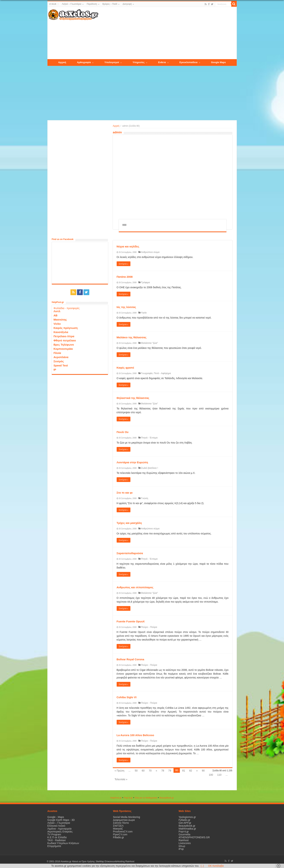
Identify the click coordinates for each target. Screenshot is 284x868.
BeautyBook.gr (187, 826)
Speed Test (61, 365)
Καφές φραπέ (125, 368)
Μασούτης (60, 320)
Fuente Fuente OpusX (131, 621)
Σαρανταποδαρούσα (130, 553)
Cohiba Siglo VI (127, 697)
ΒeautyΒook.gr (167, 798)
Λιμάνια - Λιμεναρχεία (59, 829)
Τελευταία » (121, 779)
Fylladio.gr (184, 820)
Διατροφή (127, 4)
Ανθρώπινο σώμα (150, 252)
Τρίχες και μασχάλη (129, 523)
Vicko (57, 324)
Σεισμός (59, 361)
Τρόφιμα (146, 282)
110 (219, 775)
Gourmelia (184, 834)
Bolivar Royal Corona (130, 659)
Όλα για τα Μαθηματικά (146, 798)
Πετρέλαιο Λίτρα (64, 336)
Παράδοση (92, 4)
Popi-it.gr (128, 798)
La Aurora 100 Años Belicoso (135, 735)
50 (136, 771)
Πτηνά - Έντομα (149, 438)
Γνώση (145, 498)
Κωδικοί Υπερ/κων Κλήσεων (63, 843)
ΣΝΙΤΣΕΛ (118, 826)
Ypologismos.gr (187, 817)
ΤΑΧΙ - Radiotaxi (57, 840)
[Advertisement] (167, 33)
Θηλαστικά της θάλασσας (133, 398)
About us (76, 861)
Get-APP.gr (185, 823)
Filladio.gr (119, 837)
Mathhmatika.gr (187, 829)
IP (55, 370)
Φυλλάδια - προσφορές (67, 308)
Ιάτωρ (182, 846)
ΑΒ (56, 315)
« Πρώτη (120, 771)
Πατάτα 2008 (125, 277)
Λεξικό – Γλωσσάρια (71, 4)
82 (191, 771)
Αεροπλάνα (61, 357)
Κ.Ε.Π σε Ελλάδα (57, 837)
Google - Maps (56, 817)
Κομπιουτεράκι (63, 349)
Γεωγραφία (147, 373)
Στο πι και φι (125, 493)
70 (150, 771)
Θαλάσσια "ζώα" (150, 343)
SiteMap (100, 861)
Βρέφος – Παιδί (110, 4)
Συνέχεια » (124, 264)
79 (170, 771)
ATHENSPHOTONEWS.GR (194, 837)
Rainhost (184, 840)
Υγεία (144, 313)
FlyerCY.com (120, 834)
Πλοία (57, 353)
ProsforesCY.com (123, 832)
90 (203, 771)
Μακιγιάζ (118, 829)
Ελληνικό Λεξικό (56, 826)
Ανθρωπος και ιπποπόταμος (135, 587)
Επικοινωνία (111, 861)
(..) (202, 866)
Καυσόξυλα (61, 332)
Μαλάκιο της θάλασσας (132, 337)
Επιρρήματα (54, 846)
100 (211, 775)
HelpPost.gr (116, 798)
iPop (181, 849)
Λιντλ (57, 311)
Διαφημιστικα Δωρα (124, 820)
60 (143, 771)
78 (163, 771)
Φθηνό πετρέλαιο (65, 340)
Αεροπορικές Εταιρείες (60, 832)
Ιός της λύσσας (126, 307)
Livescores (185, 843)
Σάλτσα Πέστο (121, 823)
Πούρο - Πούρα (149, 627)
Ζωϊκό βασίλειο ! (150, 468)
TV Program (54, 834)
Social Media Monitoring (127, 817)
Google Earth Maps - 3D (61, 820)
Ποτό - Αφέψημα (162, 373)
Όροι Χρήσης (88, 861)
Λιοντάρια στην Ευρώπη (132, 462)
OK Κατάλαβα (216, 866)
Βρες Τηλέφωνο (64, 345)
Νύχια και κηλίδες (128, 246)
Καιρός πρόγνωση (66, 328)
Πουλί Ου (123, 432)
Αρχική (116, 126)
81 (184, 771)
